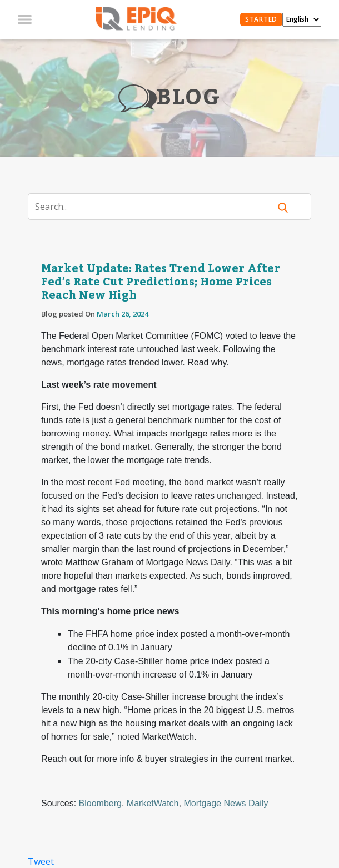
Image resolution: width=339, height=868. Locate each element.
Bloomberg (100, 803)
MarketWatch (153, 803)
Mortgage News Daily (226, 803)
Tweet (41, 861)
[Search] (156, 207)
